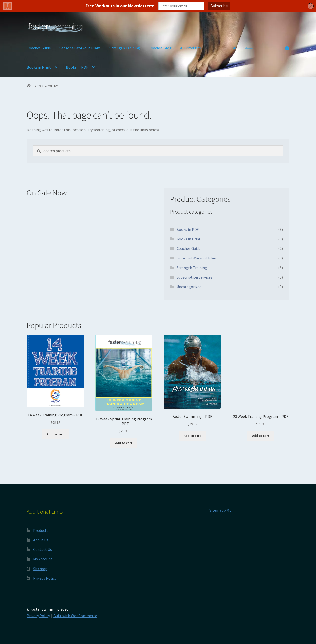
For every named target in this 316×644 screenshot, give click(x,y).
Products (41, 530)
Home (37, 86)
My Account (43, 559)
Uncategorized (189, 287)
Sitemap (40, 569)
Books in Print (39, 67)
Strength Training (125, 48)
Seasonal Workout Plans (80, 48)
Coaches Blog (160, 48)
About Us (41, 540)
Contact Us (42, 549)
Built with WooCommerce (75, 616)
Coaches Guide (39, 48)
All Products (191, 48)
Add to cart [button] (55, 434)
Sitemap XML (220, 510)
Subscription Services (194, 277)
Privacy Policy (45, 578)
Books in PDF (77, 67)
